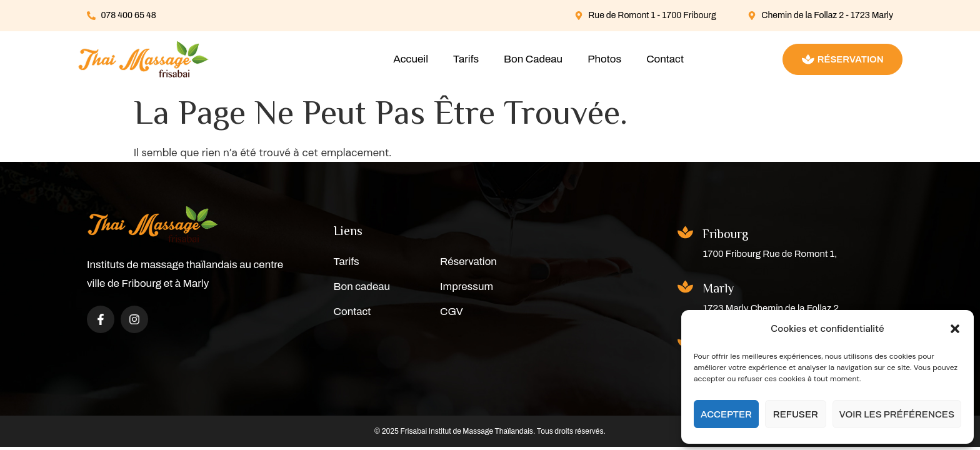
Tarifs (466, 59)
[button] (955, 329)
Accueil (411, 59)
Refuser (796, 414)
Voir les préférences (897, 414)
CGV (452, 312)
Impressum (467, 287)
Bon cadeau (362, 287)
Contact (665, 59)
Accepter (726, 414)
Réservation (468, 262)
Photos (604, 59)
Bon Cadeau (533, 59)
